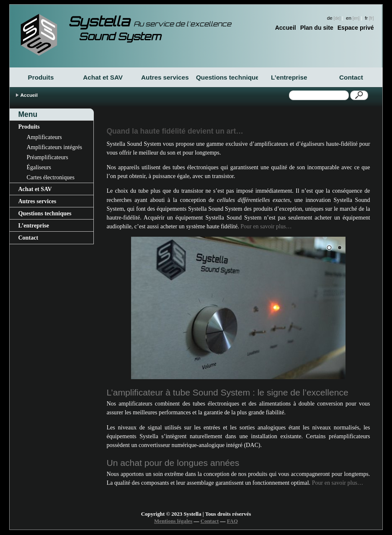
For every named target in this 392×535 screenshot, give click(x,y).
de (330, 18)
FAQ (232, 521)
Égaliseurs (39, 167)
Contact (351, 77)
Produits (41, 77)
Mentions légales (173, 521)
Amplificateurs (44, 137)
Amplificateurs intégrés (54, 147)
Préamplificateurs (47, 157)
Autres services (165, 77)
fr (366, 18)
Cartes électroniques (50, 177)
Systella (150, 21)
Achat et (103, 77)
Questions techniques (227, 77)
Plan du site (317, 28)
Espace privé (356, 28)
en (349, 18)
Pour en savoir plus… (266, 226)
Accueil (286, 28)
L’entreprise (289, 77)
